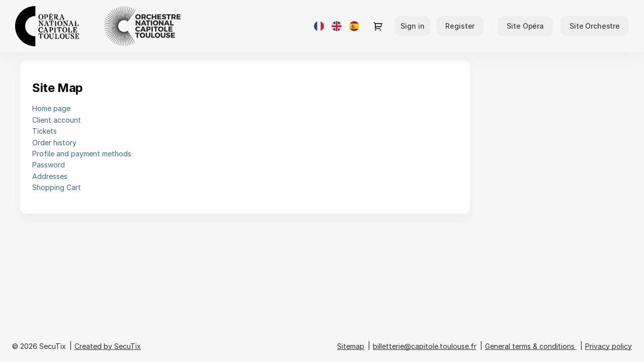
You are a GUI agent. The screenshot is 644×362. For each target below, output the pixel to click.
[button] (525, 26)
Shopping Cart (57, 187)
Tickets (45, 131)
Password (49, 165)
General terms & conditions (530, 346)
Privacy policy (609, 346)
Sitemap (351, 346)
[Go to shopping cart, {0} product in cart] (378, 26)
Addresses (50, 176)
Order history (54, 143)
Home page (51, 108)
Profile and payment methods (82, 154)
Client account (57, 120)
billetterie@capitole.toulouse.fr (425, 346)
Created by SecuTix (108, 346)
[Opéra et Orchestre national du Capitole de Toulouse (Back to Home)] (116, 26)
